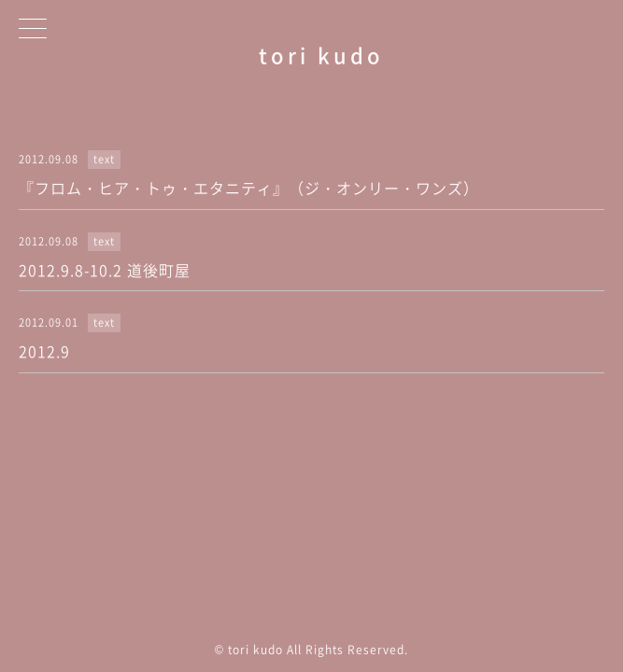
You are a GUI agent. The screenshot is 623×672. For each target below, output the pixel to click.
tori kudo (321, 55)
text (104, 159)
